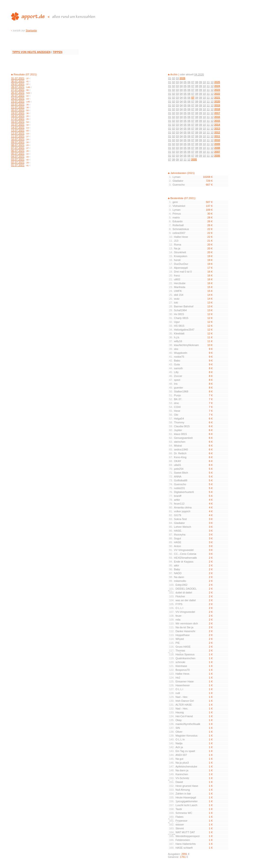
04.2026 (199, 74)
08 (197, 82)
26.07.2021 (18, 93)
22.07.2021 (18, 104)
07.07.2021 (18, 148)
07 (193, 82)
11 (208, 82)
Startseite (31, 30)
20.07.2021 (18, 110)
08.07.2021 (18, 145)
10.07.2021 (18, 139)
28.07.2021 (18, 87)
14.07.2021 (18, 128)
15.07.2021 (18, 125)
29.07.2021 (18, 84)
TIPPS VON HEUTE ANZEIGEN (31, 52)
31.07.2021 (18, 78)
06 (189, 82)
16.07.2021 (18, 122)
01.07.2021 (18, 165)
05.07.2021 (18, 154)
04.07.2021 (18, 157)
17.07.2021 (18, 119)
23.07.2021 (18, 101)
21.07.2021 (18, 107)
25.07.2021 (18, 96)
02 (173, 78)
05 (185, 82)
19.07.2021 (18, 113)
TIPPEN (58, 52)
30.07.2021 (18, 81)
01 (170, 78)
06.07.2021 (18, 151)
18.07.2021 (18, 116)
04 (181, 82)
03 (177, 78)
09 (200, 82)
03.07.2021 (18, 159)
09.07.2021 (18, 142)
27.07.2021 (18, 90)
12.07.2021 (18, 133)
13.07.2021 (18, 130)
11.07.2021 (18, 136)
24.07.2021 (18, 99)
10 (204, 82)
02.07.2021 (18, 162)
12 (212, 82)
